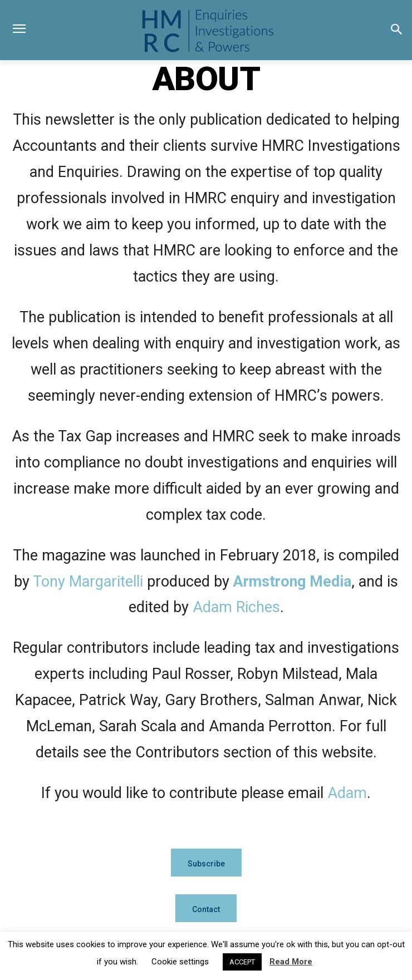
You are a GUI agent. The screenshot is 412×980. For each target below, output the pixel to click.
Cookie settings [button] (180, 962)
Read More (291, 962)
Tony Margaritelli (88, 582)
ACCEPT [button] (242, 962)
